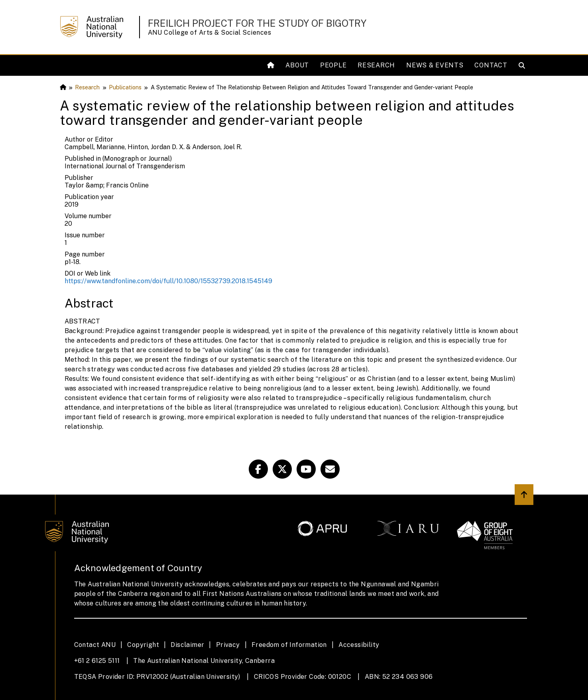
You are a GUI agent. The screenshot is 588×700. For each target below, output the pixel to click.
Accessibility (359, 645)
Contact (491, 65)
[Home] (272, 65)
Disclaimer (187, 645)
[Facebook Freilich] (258, 469)
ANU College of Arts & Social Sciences (210, 33)
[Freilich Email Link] (330, 469)
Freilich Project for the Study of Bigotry (257, 23)
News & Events (435, 65)
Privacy (228, 645)
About (297, 65)
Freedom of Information (289, 645)
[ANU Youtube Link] (306, 469)
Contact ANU (95, 645)
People (333, 65)
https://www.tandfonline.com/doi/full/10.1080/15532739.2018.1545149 (168, 281)
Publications (125, 87)
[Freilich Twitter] (282, 469)
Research (376, 65)
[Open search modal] (524, 65)
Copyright (143, 645)
